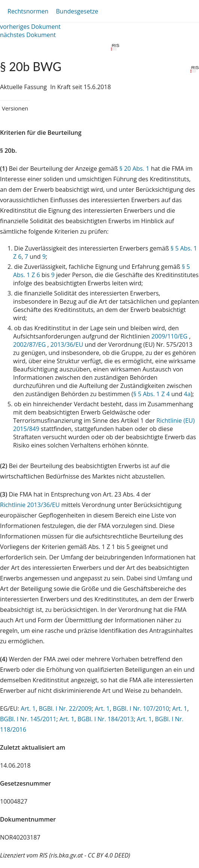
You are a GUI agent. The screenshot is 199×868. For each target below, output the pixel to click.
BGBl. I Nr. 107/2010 (141, 708)
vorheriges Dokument (30, 27)
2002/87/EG (30, 345)
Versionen (15, 108)
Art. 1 (28, 708)
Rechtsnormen (28, 11)
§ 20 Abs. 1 (135, 169)
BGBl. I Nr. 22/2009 (65, 708)
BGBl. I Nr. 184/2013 (106, 719)
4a (187, 394)
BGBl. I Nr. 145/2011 (28, 719)
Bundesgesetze (77, 11)
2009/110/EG (170, 336)
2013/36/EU (68, 345)
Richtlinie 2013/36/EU (31, 505)
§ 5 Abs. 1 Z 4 (152, 394)
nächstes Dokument (28, 35)
